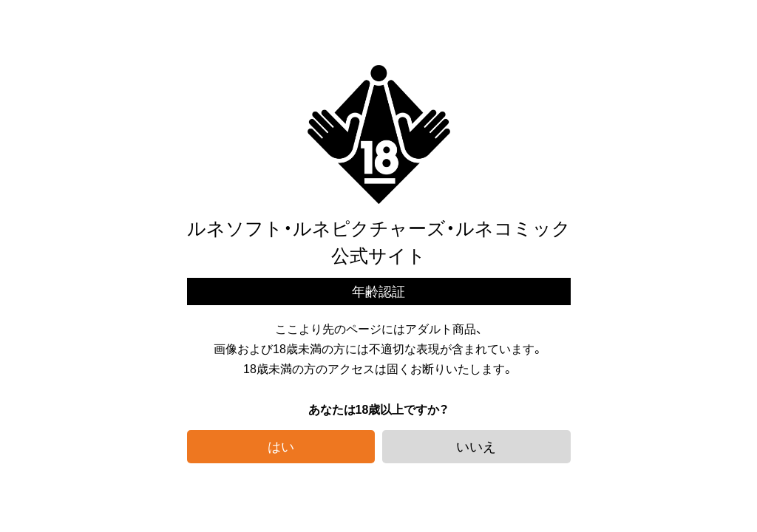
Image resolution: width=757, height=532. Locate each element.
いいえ (476, 446)
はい (281, 446)
